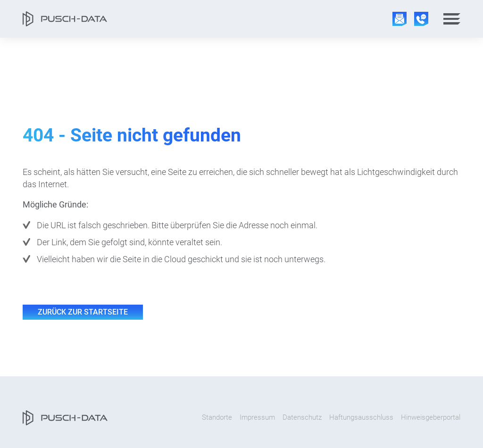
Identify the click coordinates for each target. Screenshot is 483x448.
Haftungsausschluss (361, 417)
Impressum (257, 417)
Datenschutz (302, 417)
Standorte (217, 417)
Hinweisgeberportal (431, 417)
